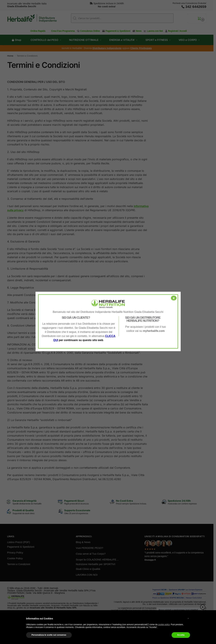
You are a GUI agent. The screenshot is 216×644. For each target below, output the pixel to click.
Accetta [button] (181, 635)
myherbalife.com (154, 331)
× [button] (188, 618)
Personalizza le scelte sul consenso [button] (49, 635)
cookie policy (164, 625)
